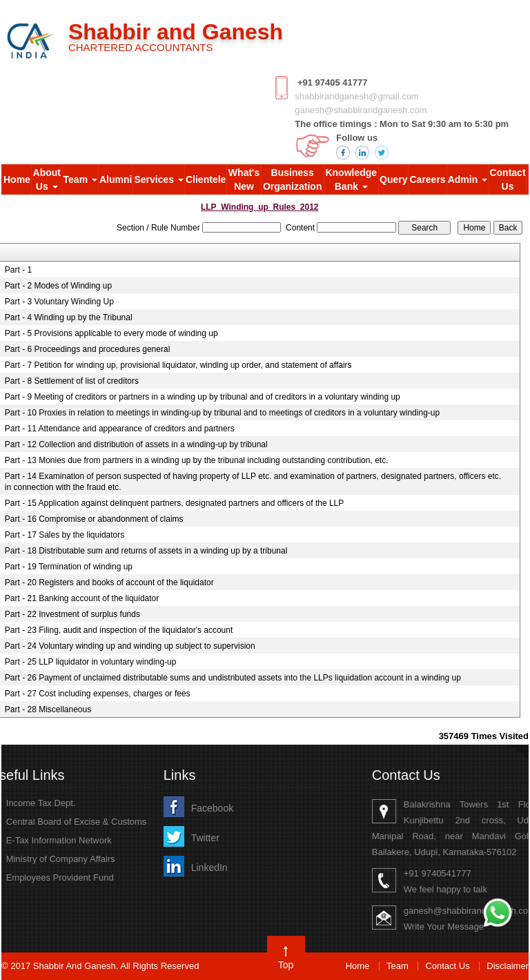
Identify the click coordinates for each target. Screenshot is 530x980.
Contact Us (507, 179)
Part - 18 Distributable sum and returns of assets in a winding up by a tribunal (146, 551)
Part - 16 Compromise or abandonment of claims (94, 519)
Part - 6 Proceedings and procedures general (87, 349)
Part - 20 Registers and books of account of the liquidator (109, 582)
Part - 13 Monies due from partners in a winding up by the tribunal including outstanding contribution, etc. (197, 460)
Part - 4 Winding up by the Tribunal (69, 317)
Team (80, 179)
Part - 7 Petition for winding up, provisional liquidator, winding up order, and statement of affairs (178, 365)
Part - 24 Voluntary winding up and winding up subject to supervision (130, 646)
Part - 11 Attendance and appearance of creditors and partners (120, 429)
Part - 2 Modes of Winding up (58, 286)
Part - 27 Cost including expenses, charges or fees (98, 694)
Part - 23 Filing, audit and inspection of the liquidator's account (119, 630)
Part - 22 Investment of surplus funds (72, 614)
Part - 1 (18, 270)
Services (159, 179)
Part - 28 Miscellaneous (48, 709)
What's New (244, 179)
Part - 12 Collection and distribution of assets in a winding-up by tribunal (136, 444)
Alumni (116, 179)
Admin (468, 179)
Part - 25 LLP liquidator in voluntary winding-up (91, 662)
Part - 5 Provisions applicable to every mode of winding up (111, 333)
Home (17, 179)
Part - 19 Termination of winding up (69, 567)
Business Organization (293, 179)
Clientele (206, 179)
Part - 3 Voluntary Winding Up (59, 302)
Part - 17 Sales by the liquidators (65, 535)
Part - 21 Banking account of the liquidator (82, 598)
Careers (427, 179)
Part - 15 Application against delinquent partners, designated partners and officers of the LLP (174, 503)
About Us (47, 179)
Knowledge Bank (351, 179)
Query (393, 179)
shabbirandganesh (332, 96)
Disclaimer (508, 966)
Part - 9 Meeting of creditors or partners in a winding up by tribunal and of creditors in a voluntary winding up (203, 397)
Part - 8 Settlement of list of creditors (72, 381)
